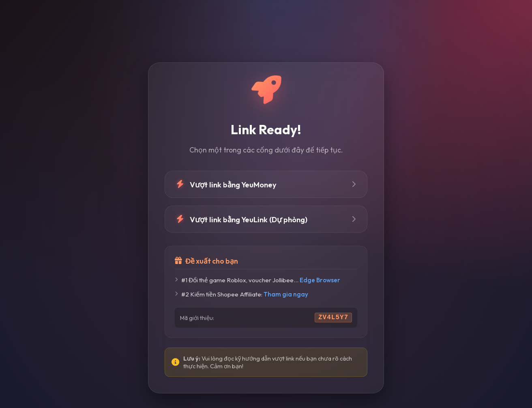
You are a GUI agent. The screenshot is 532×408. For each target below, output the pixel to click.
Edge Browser (320, 280)
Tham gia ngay (286, 294)
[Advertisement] (266, 31)
